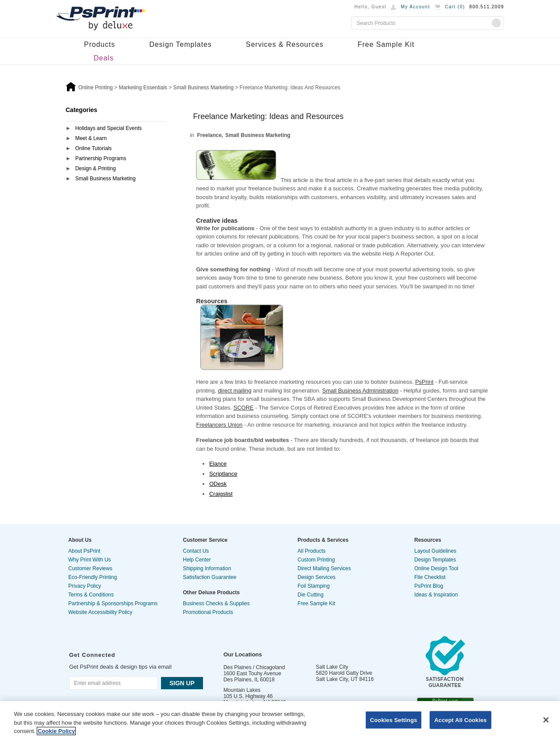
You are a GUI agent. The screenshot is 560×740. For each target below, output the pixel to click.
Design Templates (180, 44)
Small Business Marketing (105, 179)
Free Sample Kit (386, 44)
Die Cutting (310, 595)
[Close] (546, 720)
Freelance (210, 135)
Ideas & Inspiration (436, 595)
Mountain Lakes (242, 690)
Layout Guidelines (435, 551)
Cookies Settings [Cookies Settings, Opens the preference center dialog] (394, 720)
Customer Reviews (90, 568)
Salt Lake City (332, 667)
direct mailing (235, 391)
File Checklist (430, 577)
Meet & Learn (91, 138)
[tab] (115, 129)
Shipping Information (207, 568)
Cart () (455, 7)
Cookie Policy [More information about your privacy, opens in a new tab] (56, 731)
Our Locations (243, 654)
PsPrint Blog (429, 586)
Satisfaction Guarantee (210, 577)
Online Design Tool (436, 568)
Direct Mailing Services (324, 568)
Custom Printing (316, 560)
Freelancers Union (219, 425)
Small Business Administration (360, 391)
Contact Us (196, 551)
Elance (218, 464)
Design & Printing (96, 168)
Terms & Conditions (91, 595)
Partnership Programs (101, 158)
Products (100, 44)
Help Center (197, 560)
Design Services (317, 577)
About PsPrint (84, 551)
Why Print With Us (89, 560)
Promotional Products (208, 612)
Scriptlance (223, 474)
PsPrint (424, 382)
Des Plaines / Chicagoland (254, 667)
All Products (311, 551)
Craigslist (221, 494)
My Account (415, 7)
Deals (104, 58)
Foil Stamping (313, 586)
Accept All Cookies (461, 720)
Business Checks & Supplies (216, 603)
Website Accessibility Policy (100, 612)
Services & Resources (285, 44)
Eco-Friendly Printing (93, 577)
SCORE (243, 408)
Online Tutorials (93, 148)
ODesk (218, 484)
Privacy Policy (85, 586)
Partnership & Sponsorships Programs (113, 603)
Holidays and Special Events (108, 128)
